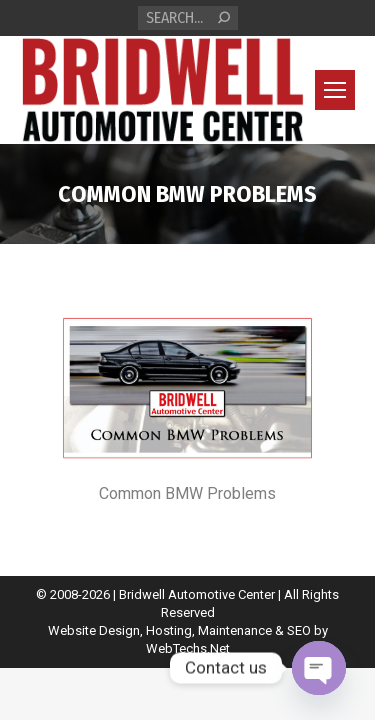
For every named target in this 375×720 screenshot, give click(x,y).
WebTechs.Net (188, 648)
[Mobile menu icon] (335, 90)
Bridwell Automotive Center (197, 594)
